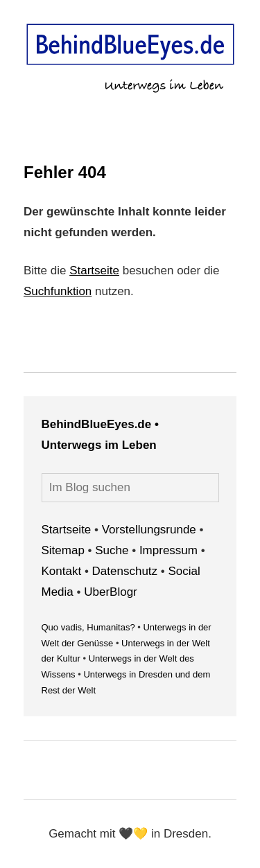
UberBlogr (111, 592)
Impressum (168, 550)
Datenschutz (125, 571)
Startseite (94, 271)
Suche (112, 550)
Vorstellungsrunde (149, 530)
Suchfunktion (58, 291)
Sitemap (63, 550)
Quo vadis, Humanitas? (88, 627)
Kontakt (62, 571)
